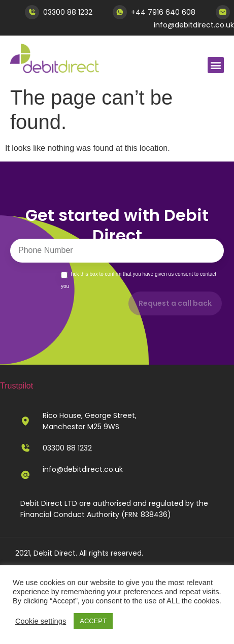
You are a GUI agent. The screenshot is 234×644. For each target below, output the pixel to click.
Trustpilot (16, 386)
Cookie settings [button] (41, 621)
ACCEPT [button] (93, 621)
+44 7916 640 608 (163, 12)
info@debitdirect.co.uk (194, 25)
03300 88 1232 (68, 12)
